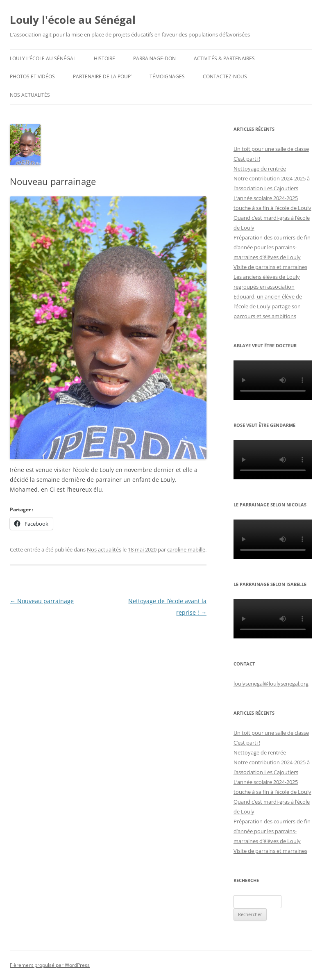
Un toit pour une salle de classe (271, 149)
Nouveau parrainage (42, 601)
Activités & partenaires (224, 58)
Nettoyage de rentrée (260, 169)
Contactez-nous (225, 76)
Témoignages (167, 76)
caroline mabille (186, 549)
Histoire (104, 58)
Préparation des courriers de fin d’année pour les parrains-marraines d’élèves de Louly (272, 247)
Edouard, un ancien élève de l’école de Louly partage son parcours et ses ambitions (268, 306)
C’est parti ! (247, 159)
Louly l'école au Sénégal (73, 20)
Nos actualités (30, 95)
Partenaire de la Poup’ (102, 76)
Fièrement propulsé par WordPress (50, 965)
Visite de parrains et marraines (270, 267)
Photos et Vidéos (32, 76)
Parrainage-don (154, 58)
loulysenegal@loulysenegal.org (271, 684)
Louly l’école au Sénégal (43, 58)
